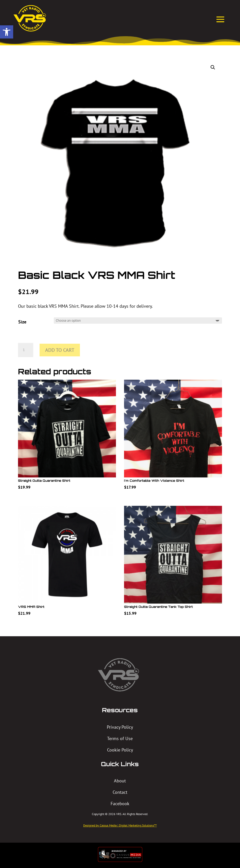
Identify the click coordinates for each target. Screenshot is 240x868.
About (120, 781)
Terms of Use (120, 738)
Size (22, 322)
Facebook (120, 804)
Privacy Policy (120, 727)
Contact (120, 792)
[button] (7, 32)
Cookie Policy (120, 750)
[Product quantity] (26, 350)
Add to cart (60, 350)
